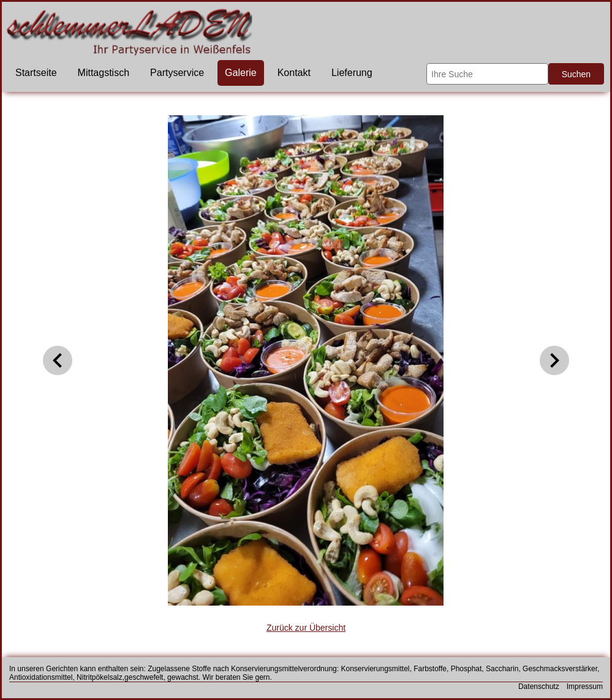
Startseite (36, 73)
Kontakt (294, 73)
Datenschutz (539, 687)
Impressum (585, 687)
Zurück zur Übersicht (306, 628)
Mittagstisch (104, 73)
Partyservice (177, 73)
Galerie (241, 73)
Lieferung (352, 73)
